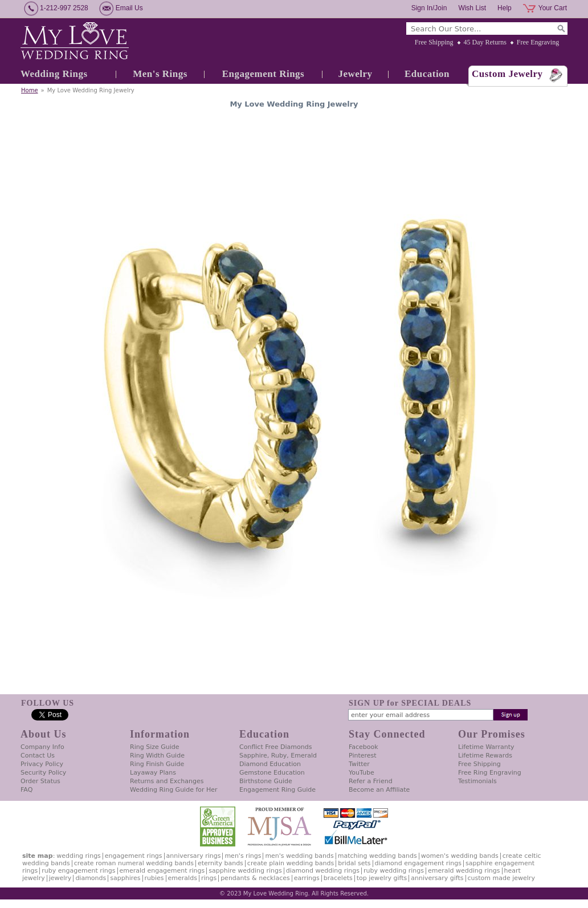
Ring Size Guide (155, 747)
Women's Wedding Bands (460, 856)
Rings (209, 878)
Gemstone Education (272, 773)
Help (505, 8)
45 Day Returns (485, 42)
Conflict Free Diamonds (275, 747)
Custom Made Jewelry (501, 878)
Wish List (472, 8)
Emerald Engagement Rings (162, 871)
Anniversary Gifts (437, 878)
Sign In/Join (429, 8)
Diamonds (91, 878)
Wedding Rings (54, 74)
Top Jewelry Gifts (382, 878)
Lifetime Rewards (485, 756)
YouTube (362, 773)
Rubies (154, 878)
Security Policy (43, 773)
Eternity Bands (220, 863)
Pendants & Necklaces (255, 878)
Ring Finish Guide (157, 764)
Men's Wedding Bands (299, 856)
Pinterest (363, 756)
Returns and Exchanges (167, 781)
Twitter (359, 764)
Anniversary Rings (194, 856)
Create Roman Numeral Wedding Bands (134, 863)
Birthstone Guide (266, 781)
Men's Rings (160, 74)
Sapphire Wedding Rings (245, 871)
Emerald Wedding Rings (464, 871)
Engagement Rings (263, 74)
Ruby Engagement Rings (78, 871)
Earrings (307, 878)
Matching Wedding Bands (377, 856)
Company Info (42, 747)
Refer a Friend (371, 781)
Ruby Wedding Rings (394, 871)
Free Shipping (434, 42)
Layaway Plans (153, 773)
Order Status (40, 781)
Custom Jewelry (507, 74)
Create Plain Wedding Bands (291, 863)
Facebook (364, 747)
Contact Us (38, 756)
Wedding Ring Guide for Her (174, 790)
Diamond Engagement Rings (418, 863)
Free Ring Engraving (490, 773)
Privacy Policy (42, 764)
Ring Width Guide (157, 756)
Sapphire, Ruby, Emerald (278, 756)
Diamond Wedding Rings (323, 871)
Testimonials (477, 781)
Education (427, 74)
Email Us (129, 8)
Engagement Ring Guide (277, 790)
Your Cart (553, 8)
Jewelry (355, 74)
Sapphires (125, 878)
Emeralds (183, 878)
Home (30, 90)
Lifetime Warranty (486, 747)
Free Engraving (538, 42)
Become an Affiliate (379, 790)
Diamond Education (270, 764)
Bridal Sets (354, 863)
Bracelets (338, 878)
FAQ (26, 790)
